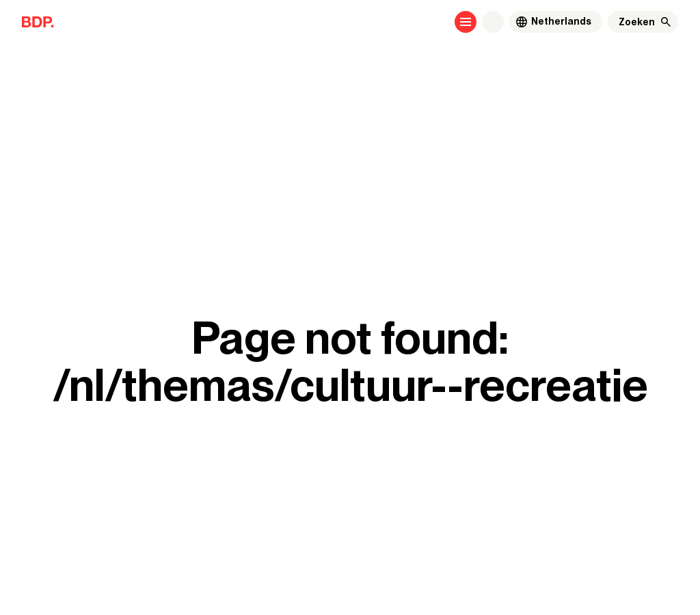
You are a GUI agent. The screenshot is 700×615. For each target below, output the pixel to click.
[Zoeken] (637, 22)
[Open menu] (466, 22)
